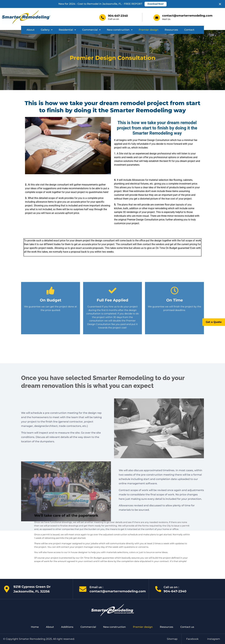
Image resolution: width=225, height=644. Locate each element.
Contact (189, 30)
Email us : (96, 587)
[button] (47, 30)
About (31, 30)
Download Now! (156, 4)
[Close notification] (220, 4)
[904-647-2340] (102, 17)
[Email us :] (83, 589)
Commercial (91, 30)
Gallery (47, 30)
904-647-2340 (118, 16)
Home (35, 627)
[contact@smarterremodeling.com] (157, 18)
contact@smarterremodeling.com (187, 16)
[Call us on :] (158, 589)
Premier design (149, 30)
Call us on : (171, 587)
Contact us (187, 627)
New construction (120, 30)
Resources (171, 30)
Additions (67, 627)
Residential (67, 30)
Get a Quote (214, 322)
